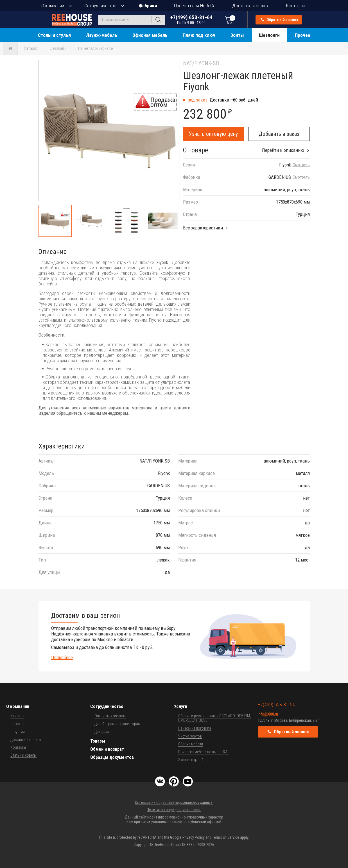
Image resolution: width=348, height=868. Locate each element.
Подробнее (62, 657)
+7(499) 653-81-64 (191, 20)
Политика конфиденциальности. (174, 810)
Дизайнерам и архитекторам (117, 724)
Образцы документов (112, 757)
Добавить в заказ (279, 134)
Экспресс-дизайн (192, 760)
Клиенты (17, 716)
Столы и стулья (54, 35)
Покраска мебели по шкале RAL (204, 752)
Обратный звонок (280, 20)
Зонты (237, 35)
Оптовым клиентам (110, 716)
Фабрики (148, 6)
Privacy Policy (194, 837)
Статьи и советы (23, 755)
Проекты (17, 724)
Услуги (181, 706)
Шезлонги (269, 35)
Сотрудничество (100, 6)
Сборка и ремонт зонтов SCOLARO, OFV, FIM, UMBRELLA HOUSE (214, 718)
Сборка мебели (191, 744)
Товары (98, 741)
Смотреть (301, 165)
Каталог (31, 48)
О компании (53, 6)
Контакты (295, 6)
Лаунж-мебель (102, 35)
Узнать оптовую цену (213, 134)
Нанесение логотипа (195, 728)
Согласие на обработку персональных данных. (174, 802)
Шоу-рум (18, 732)
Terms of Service (226, 837)
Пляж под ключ (199, 35)
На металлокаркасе (96, 48)
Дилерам (102, 732)
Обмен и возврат (107, 749)
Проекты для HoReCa (195, 6)
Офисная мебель (150, 35)
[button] (166, 132)
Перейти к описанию (283, 150)
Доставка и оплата (251, 6)
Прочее (303, 35)
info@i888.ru (268, 714)
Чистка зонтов (190, 736)
